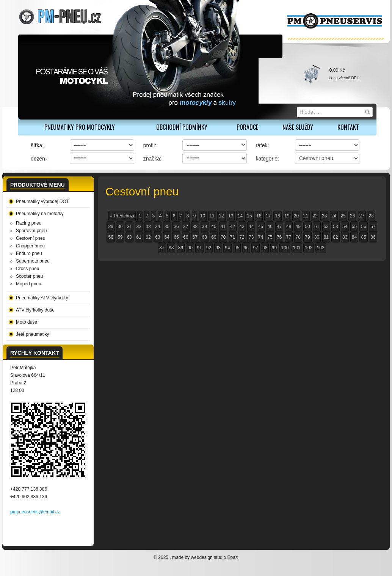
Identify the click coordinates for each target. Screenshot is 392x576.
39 (205, 227)
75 (270, 237)
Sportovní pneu (31, 231)
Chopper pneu (30, 246)
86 (373, 237)
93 (218, 248)
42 (233, 227)
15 (249, 216)
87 (162, 248)
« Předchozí (122, 216)
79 (307, 237)
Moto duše (27, 322)
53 (335, 227)
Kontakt (348, 127)
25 (343, 216)
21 (306, 216)
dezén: (39, 159)
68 (205, 237)
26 (352, 216)
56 (363, 227)
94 (227, 248)
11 (212, 216)
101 (297, 248)
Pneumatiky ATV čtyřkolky (42, 298)
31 (129, 227)
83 (345, 237)
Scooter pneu (29, 276)
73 (251, 237)
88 (171, 248)
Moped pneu (29, 284)
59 (120, 237)
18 (277, 216)
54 (345, 227)
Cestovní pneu (31, 238)
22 (315, 216)
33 (148, 227)
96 (246, 248)
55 (354, 227)
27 (362, 216)
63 (158, 237)
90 (190, 248)
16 (259, 216)
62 (148, 237)
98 (265, 248)
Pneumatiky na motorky (40, 214)
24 (334, 216)
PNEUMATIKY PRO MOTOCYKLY (80, 127)
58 (111, 237)
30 (120, 227)
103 (321, 248)
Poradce (247, 127)
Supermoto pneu (33, 261)
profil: (150, 145)
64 (167, 237)
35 (167, 227)
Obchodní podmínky (182, 127)
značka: (152, 159)
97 (255, 248)
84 (354, 237)
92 (209, 248)
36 (176, 227)
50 (307, 227)
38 (195, 227)
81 (326, 237)
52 (326, 227)
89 (181, 248)
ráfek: (262, 145)
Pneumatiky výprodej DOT (42, 201)
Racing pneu (29, 223)
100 (285, 248)
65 (176, 237)
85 (363, 237)
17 (268, 216)
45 (261, 227)
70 (223, 237)
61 (139, 237)
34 (158, 227)
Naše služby (298, 127)
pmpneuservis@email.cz (35, 512)
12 (221, 216)
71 (233, 237)
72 (242, 237)
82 (335, 237)
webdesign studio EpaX (214, 557)
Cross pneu (27, 269)
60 (129, 237)
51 (317, 227)
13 (231, 216)
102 (309, 248)
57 (373, 227)
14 (240, 216)
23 (324, 216)
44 (251, 227)
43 (242, 227)
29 (111, 227)
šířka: (37, 145)
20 (296, 216)
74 (261, 237)
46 (270, 227)
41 (223, 227)
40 (214, 227)
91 (199, 248)
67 (195, 237)
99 (274, 248)
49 (298, 227)
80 (317, 237)
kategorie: (267, 159)
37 (186, 227)
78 (298, 237)
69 (214, 237)
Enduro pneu (29, 253)
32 (139, 227)
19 (287, 216)
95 (237, 248)
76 (279, 237)
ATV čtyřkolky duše (35, 310)
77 (289, 237)
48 (289, 227)
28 (371, 216)
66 (186, 237)
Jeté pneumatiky (32, 334)
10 (203, 216)
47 (279, 227)
